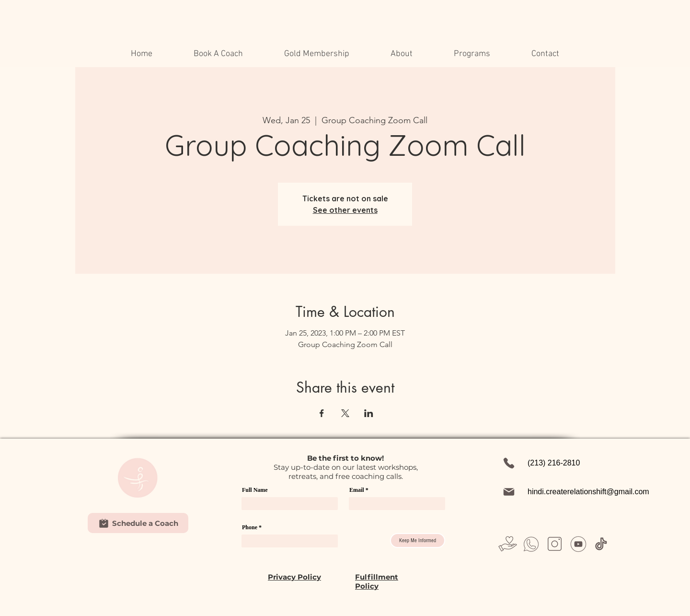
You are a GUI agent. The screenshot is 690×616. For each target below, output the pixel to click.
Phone (250, 527)
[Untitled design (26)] (531, 544)
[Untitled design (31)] (578, 544)
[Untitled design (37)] (602, 544)
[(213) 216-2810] (555, 463)
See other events (345, 210)
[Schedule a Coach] (138, 523)
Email (357, 490)
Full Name (255, 490)
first (341, 458)
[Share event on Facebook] (322, 413)
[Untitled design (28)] (555, 544)
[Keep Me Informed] (418, 540)
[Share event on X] (345, 413)
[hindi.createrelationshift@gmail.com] (579, 492)
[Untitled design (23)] (508, 544)
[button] (402, 54)
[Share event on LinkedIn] (369, 413)
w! (379, 458)
